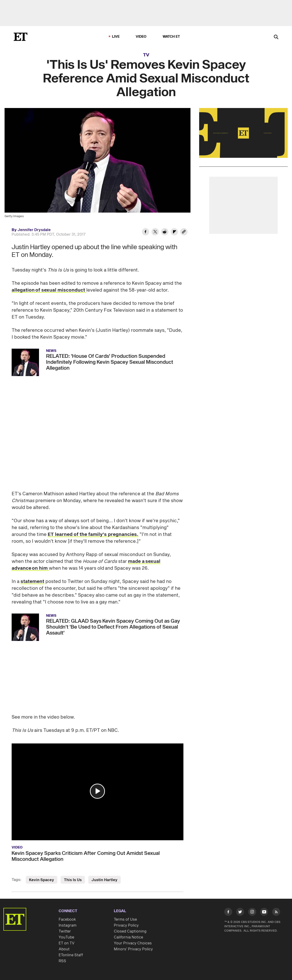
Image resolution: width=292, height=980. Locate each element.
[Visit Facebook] (228, 913)
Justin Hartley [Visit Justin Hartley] (104, 880)
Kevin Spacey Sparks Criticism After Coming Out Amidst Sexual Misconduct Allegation (86, 856)
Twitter (65, 931)
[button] (97, 791)
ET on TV (66, 943)
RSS (62, 961)
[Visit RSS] (276, 913)
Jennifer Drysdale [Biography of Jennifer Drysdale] (34, 230)
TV (146, 55)
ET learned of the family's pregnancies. (93, 535)
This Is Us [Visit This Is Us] (73, 880)
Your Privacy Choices (133, 943)
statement (32, 582)
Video (141, 37)
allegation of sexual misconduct (49, 290)
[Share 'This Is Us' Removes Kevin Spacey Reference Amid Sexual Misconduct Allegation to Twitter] (155, 232)
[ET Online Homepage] (21, 37)
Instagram (68, 925)
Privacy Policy (126, 925)
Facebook (67, 919)
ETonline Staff (71, 955)
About (64, 949)
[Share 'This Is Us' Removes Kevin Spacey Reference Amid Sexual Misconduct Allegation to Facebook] (146, 232)
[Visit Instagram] (252, 913)
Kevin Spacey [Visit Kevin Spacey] (42, 880)
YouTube (66, 937)
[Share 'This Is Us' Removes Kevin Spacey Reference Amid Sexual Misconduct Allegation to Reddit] (165, 232)
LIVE (116, 37)
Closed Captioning (130, 931)
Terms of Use (125, 919)
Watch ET (171, 37)
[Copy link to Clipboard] (184, 232)
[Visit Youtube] (264, 913)
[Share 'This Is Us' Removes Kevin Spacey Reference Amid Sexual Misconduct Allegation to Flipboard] (174, 232)
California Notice (128, 937)
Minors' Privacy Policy (133, 949)
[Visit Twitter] (240, 913)
